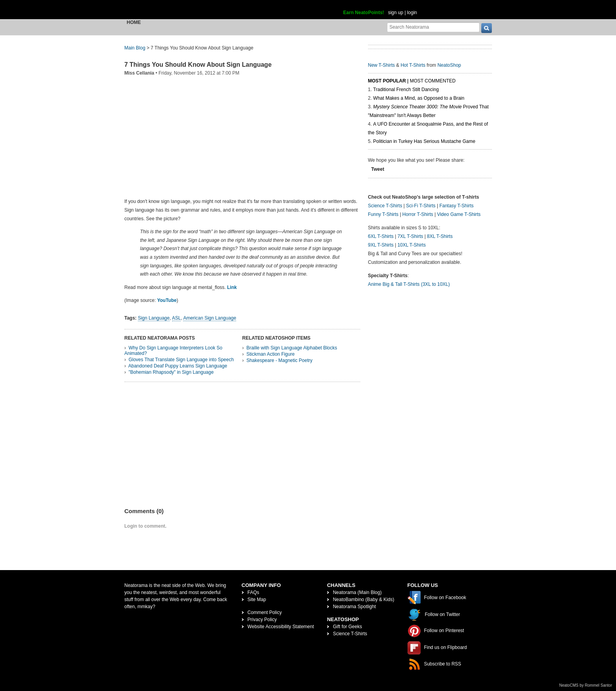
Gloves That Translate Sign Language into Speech (181, 360)
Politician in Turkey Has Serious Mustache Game (424, 141)
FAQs (253, 592)
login (412, 13)
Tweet (378, 169)
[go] (487, 28)
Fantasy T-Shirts (456, 206)
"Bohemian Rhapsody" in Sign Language (171, 372)
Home (134, 22)
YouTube (167, 300)
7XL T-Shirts (410, 236)
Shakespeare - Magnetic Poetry (279, 360)
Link (232, 287)
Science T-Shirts (385, 206)
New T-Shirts (381, 65)
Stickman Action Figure (270, 354)
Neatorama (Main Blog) (357, 592)
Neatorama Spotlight (354, 607)
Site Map (257, 600)
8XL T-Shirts (440, 236)
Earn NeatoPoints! (364, 13)
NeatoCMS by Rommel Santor (586, 685)
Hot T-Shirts (413, 65)
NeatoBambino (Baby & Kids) (363, 600)
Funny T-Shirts (383, 214)
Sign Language (154, 318)
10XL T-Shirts (412, 245)
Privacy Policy (262, 620)
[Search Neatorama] (433, 27)
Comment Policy (265, 612)
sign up (396, 13)
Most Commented (433, 81)
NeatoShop (449, 65)
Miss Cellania (139, 73)
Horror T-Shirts (418, 214)
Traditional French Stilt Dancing (406, 90)
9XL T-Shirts (381, 245)
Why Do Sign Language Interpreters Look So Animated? (173, 351)
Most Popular (387, 81)
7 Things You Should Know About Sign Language (198, 65)
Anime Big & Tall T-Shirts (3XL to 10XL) (409, 284)
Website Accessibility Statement (281, 627)
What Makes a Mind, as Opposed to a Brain (419, 98)
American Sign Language (210, 318)
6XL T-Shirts (381, 236)
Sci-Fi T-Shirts (421, 206)
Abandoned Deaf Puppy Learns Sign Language (178, 366)
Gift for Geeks (347, 627)
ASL (177, 318)
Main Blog (135, 48)
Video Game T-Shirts (459, 214)
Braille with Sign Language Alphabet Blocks (292, 348)
